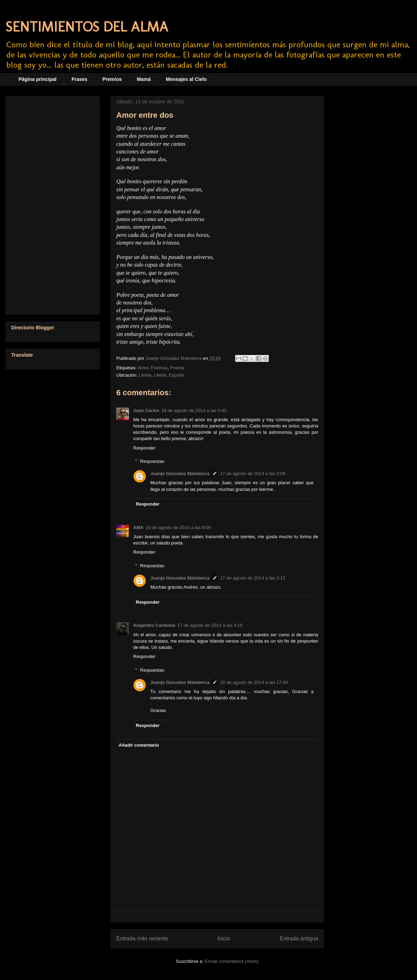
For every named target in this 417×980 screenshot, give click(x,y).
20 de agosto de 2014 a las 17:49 (254, 682)
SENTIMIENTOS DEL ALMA (87, 27)
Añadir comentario (139, 745)
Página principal (37, 79)
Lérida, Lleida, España (161, 375)
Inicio (224, 938)
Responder (144, 448)
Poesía (177, 368)
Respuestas (152, 461)
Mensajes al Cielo (186, 79)
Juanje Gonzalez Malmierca (180, 474)
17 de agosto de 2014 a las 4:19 (210, 625)
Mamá (144, 79)
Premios (112, 79)
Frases (79, 79)
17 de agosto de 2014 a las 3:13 (253, 578)
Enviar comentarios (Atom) (232, 961)
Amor (143, 368)
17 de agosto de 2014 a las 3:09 (253, 474)
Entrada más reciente (142, 938)
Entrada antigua (299, 938)
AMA (138, 527)
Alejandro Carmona (154, 625)
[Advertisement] (53, 204)
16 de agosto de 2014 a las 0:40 (194, 410)
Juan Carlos (146, 410)
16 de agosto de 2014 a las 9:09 (178, 527)
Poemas (159, 368)
